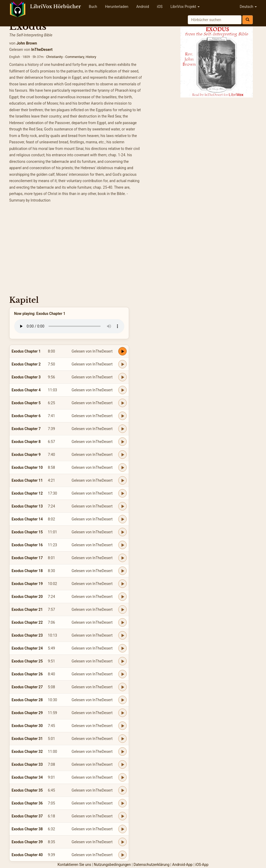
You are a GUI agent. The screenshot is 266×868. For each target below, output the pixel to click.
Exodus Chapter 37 (27, 816)
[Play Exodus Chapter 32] (122, 752)
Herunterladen (117, 7)
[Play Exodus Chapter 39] (122, 842)
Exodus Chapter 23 (27, 635)
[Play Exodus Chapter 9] (122, 455)
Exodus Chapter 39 (27, 842)
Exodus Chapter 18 (27, 571)
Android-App (182, 865)
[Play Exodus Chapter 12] (122, 493)
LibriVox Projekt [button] (185, 7)
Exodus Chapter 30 (27, 726)
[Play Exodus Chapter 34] (122, 777)
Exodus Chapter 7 (26, 429)
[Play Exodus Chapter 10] (122, 467)
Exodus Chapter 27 (27, 687)
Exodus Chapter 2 (26, 364)
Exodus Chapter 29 (27, 713)
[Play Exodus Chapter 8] (122, 442)
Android (143, 7)
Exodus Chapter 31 (27, 739)
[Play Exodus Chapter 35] (122, 790)
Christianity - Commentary (65, 57)
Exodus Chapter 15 (27, 532)
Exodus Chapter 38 (27, 829)
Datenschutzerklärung (151, 865)
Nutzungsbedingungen (112, 865)
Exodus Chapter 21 (27, 609)
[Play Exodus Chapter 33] (122, 764)
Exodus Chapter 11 (27, 480)
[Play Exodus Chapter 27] (122, 687)
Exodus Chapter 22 (27, 622)
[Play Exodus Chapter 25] (122, 661)
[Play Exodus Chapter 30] (122, 726)
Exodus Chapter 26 (27, 674)
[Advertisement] (133, 251)
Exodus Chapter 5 (26, 403)
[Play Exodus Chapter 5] (122, 403)
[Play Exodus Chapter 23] (122, 635)
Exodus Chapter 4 (26, 390)
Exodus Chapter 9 (26, 455)
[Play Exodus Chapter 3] (122, 377)
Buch (93, 7)
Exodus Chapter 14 (27, 519)
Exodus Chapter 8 (26, 442)
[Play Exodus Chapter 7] (122, 429)
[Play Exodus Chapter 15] (122, 532)
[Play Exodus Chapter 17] (122, 558)
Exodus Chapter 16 (27, 545)
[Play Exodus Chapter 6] (122, 416)
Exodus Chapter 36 (27, 803)
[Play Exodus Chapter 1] (122, 351)
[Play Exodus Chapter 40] (122, 855)
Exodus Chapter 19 (27, 584)
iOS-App (202, 865)
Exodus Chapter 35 (27, 790)
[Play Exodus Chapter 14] (122, 519)
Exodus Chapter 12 (27, 493)
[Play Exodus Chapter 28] (122, 700)
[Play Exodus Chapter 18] (122, 571)
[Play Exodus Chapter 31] (122, 739)
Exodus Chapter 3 (26, 377)
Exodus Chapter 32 (27, 752)
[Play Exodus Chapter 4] (122, 390)
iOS (160, 7)
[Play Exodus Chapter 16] (122, 545)
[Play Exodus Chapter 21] (122, 609)
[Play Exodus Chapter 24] (122, 648)
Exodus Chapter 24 (27, 648)
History (91, 57)
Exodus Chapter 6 (26, 416)
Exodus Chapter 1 (26, 351)
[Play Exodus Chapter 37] (122, 816)
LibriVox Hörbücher (55, 7)
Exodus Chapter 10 (27, 467)
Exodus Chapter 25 (27, 661)
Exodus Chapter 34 (27, 777)
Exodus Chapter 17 (27, 558)
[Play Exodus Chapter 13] (122, 506)
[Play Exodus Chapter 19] (122, 584)
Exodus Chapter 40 (27, 855)
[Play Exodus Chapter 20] (122, 597)
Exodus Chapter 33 (27, 764)
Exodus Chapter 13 (27, 506)
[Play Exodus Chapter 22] (122, 622)
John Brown (27, 43)
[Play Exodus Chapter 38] (122, 829)
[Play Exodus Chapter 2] (122, 364)
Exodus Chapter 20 (27, 597)
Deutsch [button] (248, 7)
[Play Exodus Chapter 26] (122, 674)
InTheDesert (42, 50)
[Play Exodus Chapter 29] (122, 713)
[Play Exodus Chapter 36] (122, 803)
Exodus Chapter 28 (27, 700)
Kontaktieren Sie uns (74, 865)
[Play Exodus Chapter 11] (122, 480)
